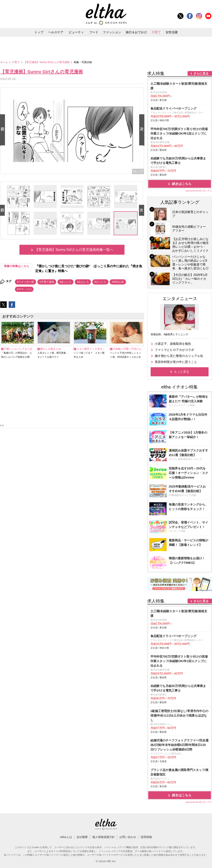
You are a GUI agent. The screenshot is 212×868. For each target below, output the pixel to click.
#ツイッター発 (26, 282)
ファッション (112, 32)
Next (143, 130)
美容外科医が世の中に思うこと (176, 362)
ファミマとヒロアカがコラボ (174, 350)
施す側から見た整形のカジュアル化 (179, 356)
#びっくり (100, 282)
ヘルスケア (56, 32)
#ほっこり (66, 282)
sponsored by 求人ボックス (199, 191)
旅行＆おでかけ (136, 32)
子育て (156, 32)
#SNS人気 (118, 282)
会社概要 (82, 837)
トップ (39, 32)
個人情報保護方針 (104, 837)
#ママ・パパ (24, 289)
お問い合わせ (128, 837)
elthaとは (66, 837)
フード (94, 32)
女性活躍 (172, 32)
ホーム (4, 62)
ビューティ (76, 32)
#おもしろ (83, 282)
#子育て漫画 (47, 282)
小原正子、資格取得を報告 (173, 344)
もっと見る (182, 372)
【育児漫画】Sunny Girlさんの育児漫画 (47, 62)
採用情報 (146, 837)
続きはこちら (182, 184)
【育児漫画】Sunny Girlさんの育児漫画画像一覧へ (74, 250)
